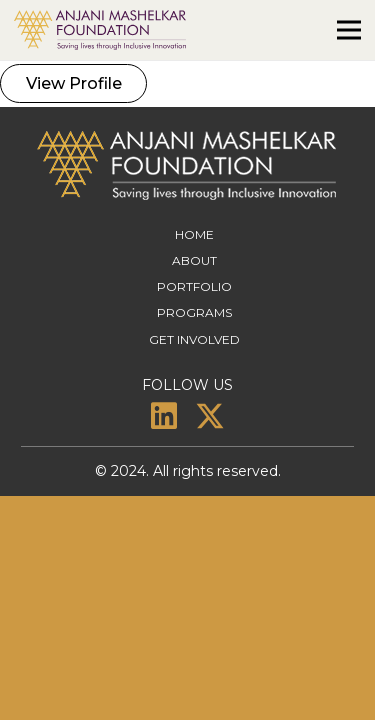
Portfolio (194, 286)
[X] (210, 416)
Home (194, 234)
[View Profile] (73, 83)
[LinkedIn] (164, 416)
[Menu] (349, 30)
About (194, 260)
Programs (194, 312)
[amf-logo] (100, 30)
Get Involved (194, 339)
